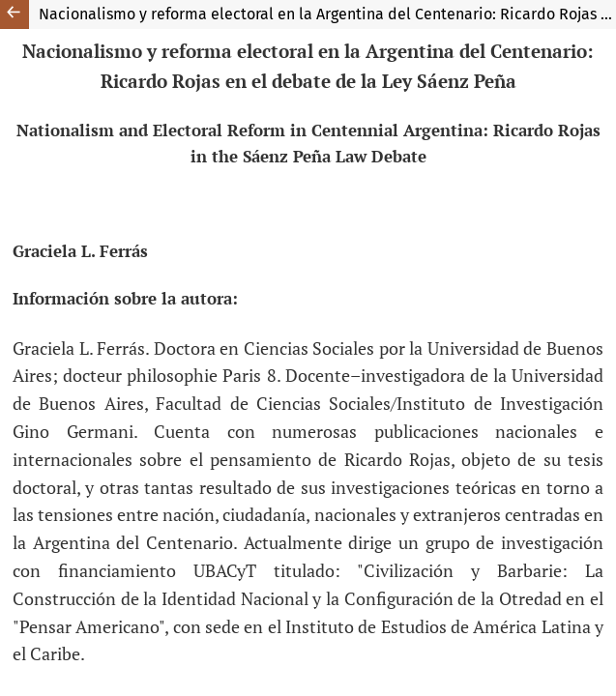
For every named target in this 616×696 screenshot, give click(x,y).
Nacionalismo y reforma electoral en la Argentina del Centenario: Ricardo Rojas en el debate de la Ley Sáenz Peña (327, 14)
